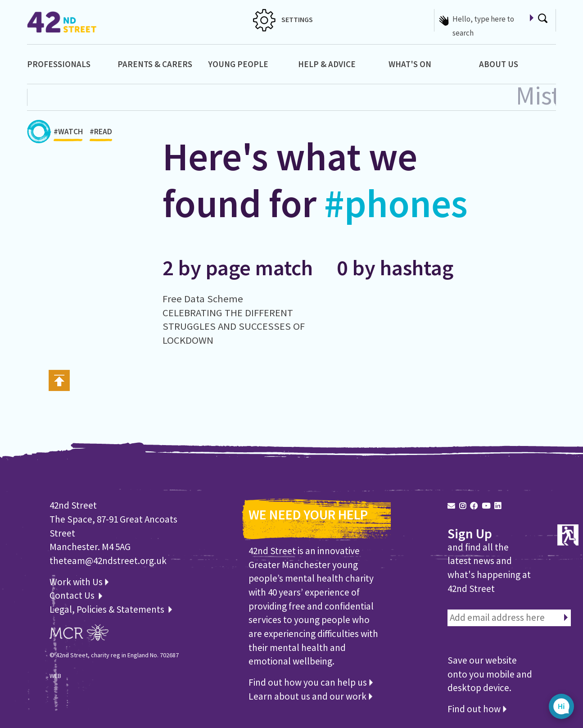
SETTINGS (283, 19)
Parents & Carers (155, 64)
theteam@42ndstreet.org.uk (108, 561)
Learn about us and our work (310, 696)
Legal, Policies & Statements (111, 609)
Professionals (59, 64)
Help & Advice (327, 64)
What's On (410, 64)
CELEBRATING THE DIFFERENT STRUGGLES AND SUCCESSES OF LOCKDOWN (234, 326)
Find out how (477, 709)
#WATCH (68, 134)
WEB (55, 676)
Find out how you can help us (311, 682)
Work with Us (79, 582)
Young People (238, 64)
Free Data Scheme (203, 299)
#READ (101, 134)
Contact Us (73, 595)
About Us (499, 64)
